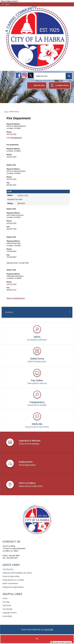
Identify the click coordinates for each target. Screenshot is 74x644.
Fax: (8, 183)
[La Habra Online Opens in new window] (59, 86)
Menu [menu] (7, 4)
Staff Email (7, 605)
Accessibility (7, 616)
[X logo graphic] (31, 75)
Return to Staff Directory (16, 298)
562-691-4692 (11, 134)
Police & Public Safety (11, 576)
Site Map (6, 602)
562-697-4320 (11, 284)
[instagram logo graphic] (25, 75)
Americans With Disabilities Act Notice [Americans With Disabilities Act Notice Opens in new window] (17, 573)
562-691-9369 (11, 157)
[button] (69, 76)
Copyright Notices (10, 613)
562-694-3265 (11, 223)
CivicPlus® (48, 630)
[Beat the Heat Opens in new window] (37, 86)
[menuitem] (37, 312)
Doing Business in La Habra (13, 580)
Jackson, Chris (23, 195)
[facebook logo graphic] (19, 75)
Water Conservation (10, 583)
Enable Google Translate (61, 643)
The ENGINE (7, 609)
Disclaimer (9, 312)
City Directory (8, 569)
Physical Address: (13, 124)
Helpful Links (12, 594)
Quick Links (11, 565)
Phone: (9, 132)
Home (6, 112)
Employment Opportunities (13, 587)
